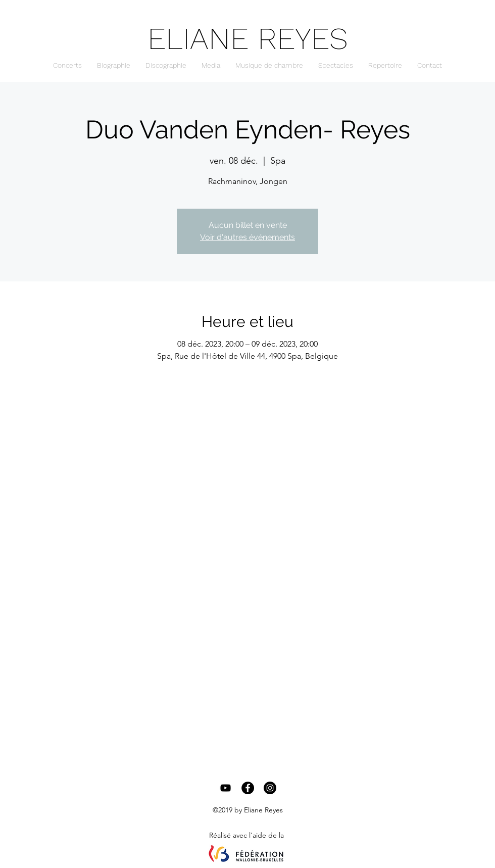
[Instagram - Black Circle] (270, 788)
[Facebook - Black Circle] (248, 788)
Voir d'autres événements (247, 237)
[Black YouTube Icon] (226, 788)
